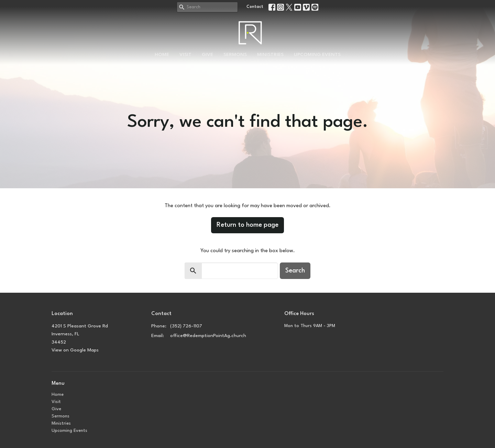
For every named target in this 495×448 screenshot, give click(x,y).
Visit (185, 55)
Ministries (270, 55)
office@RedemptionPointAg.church (208, 336)
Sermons (235, 55)
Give (207, 55)
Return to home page (247, 225)
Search (295, 271)
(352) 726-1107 (186, 326)
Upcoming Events (317, 55)
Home (162, 55)
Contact (255, 7)
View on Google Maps (75, 350)
